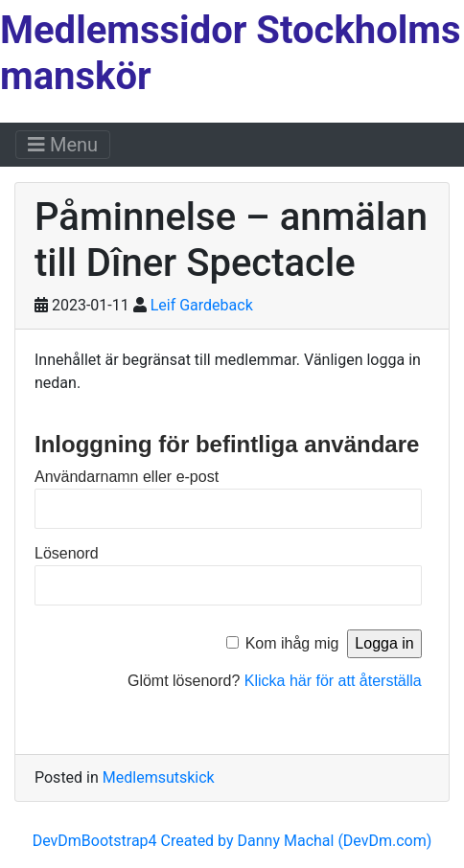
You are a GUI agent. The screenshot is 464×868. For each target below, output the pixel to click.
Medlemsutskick (159, 777)
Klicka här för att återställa (333, 681)
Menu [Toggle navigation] (63, 145)
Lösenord (67, 553)
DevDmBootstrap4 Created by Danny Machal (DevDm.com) (232, 841)
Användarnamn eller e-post (127, 477)
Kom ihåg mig (292, 643)
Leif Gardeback (202, 305)
